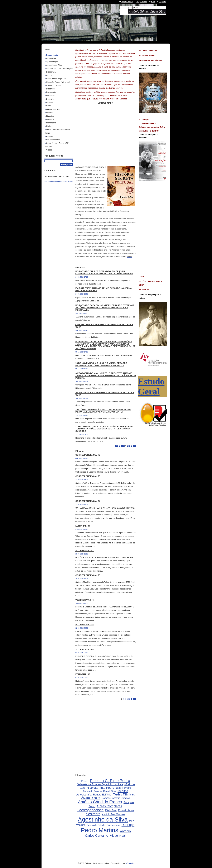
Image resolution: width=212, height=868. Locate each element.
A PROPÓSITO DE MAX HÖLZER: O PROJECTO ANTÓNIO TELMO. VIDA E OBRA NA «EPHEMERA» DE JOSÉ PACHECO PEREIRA (106, 376)
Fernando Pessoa (92, 791)
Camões (106, 798)
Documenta (51, 92)
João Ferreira (123, 788)
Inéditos (123, 791)
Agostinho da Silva (103, 819)
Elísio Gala (111, 810)
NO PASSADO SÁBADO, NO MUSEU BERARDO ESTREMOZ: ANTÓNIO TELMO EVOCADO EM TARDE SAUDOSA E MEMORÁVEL (105, 308)
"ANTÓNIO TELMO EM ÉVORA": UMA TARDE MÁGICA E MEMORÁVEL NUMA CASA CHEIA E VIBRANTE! (103, 411)
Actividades (51, 58)
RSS (153, 2)
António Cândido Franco (100, 802)
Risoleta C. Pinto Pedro (110, 781)
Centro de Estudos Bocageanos (103, 825)
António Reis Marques (114, 814)
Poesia (85, 781)
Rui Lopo (128, 825)
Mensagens (51, 123)
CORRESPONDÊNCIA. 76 (88, 455)
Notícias (50, 126)
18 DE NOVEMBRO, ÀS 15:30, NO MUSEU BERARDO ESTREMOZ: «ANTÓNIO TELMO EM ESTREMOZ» (101, 364)
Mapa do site (142, 2)
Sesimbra (93, 814)
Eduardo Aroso (126, 810)
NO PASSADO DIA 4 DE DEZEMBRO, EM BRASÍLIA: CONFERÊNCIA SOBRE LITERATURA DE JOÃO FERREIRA (104, 272)
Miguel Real (118, 836)
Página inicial (52, 55)
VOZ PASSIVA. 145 (85, 625)
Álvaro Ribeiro (91, 798)
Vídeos (49, 150)
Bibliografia (51, 72)
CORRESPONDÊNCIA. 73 (88, 575)
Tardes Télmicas (124, 794)
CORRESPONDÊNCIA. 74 (88, 501)
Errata (49, 106)
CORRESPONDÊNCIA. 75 (88, 476)
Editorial (50, 102)
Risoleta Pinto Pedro (100, 788)
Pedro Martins (100, 830)
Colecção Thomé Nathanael (58, 82)
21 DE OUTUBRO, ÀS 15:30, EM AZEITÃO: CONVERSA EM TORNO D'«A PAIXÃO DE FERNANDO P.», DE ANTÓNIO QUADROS (104, 429)
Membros (50, 119)
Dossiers (50, 99)
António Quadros (121, 798)
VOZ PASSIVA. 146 (85, 600)
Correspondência (91, 810)
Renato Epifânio (102, 795)
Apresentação (52, 62)
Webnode (130, 863)
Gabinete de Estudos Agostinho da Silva (100, 784)
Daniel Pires (110, 791)
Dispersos (50, 89)
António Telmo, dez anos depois (60, 68)
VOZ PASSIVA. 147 (85, 551)
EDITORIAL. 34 (83, 526)
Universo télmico (53, 140)
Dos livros (50, 96)
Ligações (50, 116)
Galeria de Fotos (53, 109)
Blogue (49, 75)
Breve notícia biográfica (56, 79)
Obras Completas (110, 806)
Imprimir (162, 2)
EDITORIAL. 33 (83, 674)
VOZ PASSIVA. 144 (85, 649)
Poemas (50, 136)
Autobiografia (84, 795)
